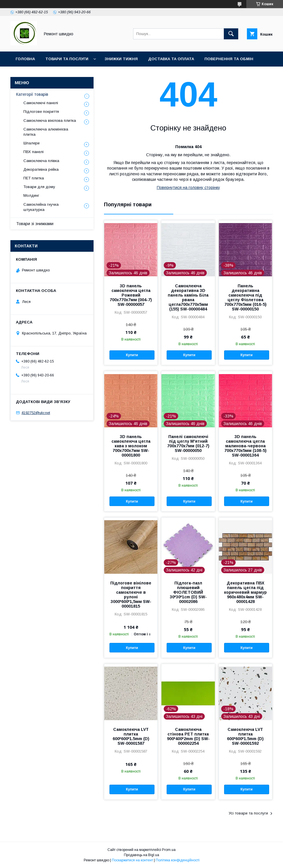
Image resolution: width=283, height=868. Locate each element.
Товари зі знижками (35, 224)
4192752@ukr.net (36, 413)
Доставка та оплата (171, 59)
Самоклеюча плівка (41, 161)
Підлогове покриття (41, 112)
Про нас (25, 74)
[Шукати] (231, 34)
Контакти (55, 74)
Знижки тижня (121, 59)
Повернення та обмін (229, 59)
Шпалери (31, 143)
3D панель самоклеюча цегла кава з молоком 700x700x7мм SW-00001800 (131, 446)
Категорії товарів (32, 94)
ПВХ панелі (33, 152)
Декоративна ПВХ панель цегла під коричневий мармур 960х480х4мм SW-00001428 (245, 592)
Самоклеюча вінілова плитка (50, 121)
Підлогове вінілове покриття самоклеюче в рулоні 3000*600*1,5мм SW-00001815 (131, 595)
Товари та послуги (67, 59)
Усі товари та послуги (248, 813)
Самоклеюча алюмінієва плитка (46, 132)
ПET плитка (34, 178)
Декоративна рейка (41, 169)
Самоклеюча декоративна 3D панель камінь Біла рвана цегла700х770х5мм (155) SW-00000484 (188, 297)
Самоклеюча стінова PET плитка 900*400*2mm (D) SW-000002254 (188, 736)
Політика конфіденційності (178, 860)
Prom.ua (169, 850)
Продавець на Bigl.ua (141, 855)
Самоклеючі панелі (41, 103)
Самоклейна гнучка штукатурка (41, 207)
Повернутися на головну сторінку (188, 187)
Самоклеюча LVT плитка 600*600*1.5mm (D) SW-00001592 (245, 736)
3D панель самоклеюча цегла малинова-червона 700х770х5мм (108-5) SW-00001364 (245, 446)
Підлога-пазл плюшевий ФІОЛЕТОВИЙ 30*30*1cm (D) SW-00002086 (188, 592)
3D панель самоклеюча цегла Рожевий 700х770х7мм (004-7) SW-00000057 (131, 295)
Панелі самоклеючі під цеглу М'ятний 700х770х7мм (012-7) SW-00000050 (188, 444)
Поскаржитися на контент (132, 860)
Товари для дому (39, 187)
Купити (132, 355)
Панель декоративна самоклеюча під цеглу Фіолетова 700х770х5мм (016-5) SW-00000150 (245, 297)
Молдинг (31, 195)
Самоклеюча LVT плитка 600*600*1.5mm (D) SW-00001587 (131, 736)
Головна (25, 59)
